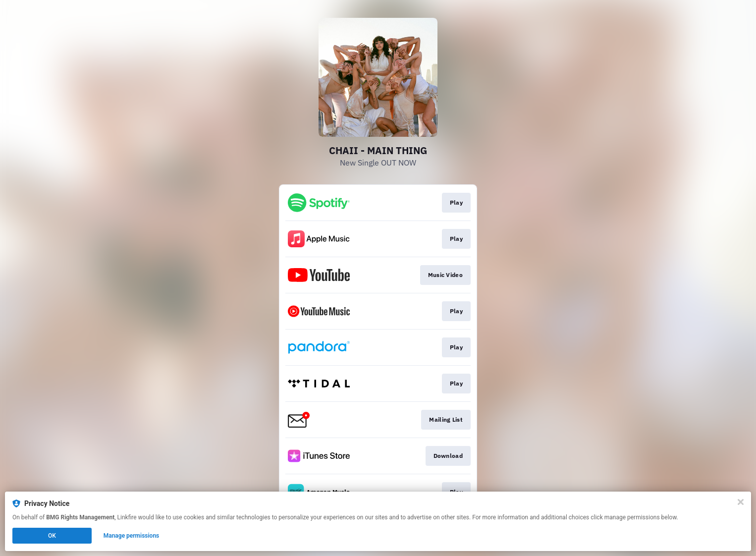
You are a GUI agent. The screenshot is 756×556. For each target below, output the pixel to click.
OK (52, 536)
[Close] (741, 502)
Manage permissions (132, 536)
